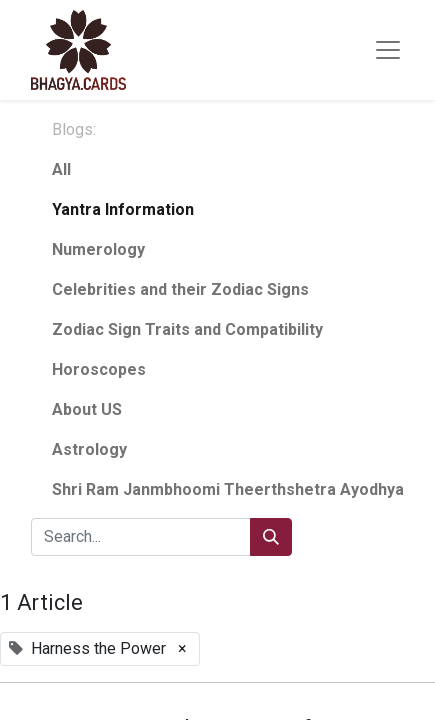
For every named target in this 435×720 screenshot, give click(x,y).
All (61, 169)
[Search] (271, 537)
